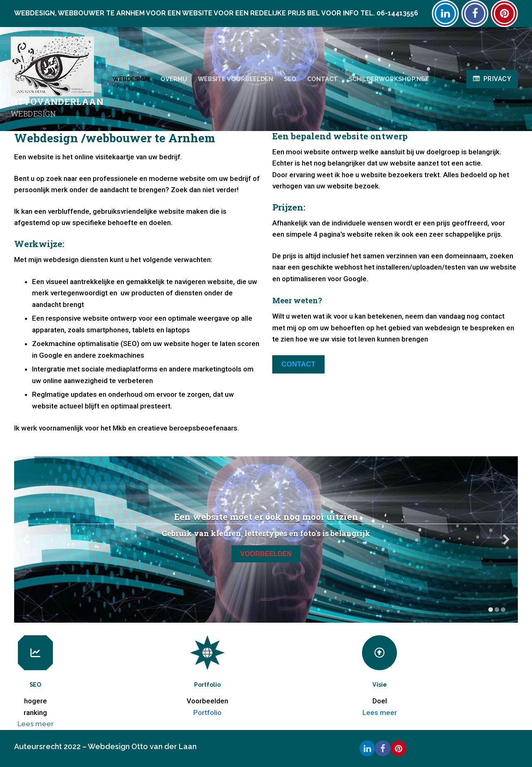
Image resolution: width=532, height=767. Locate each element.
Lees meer (36, 724)
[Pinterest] (504, 14)
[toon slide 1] (491, 610)
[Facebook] (475, 14)
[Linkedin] (445, 14)
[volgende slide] (506, 540)
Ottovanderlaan (57, 102)
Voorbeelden (266, 554)
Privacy (492, 79)
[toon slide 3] (503, 610)
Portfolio (207, 713)
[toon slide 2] (497, 610)
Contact (298, 364)
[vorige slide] (26, 540)
